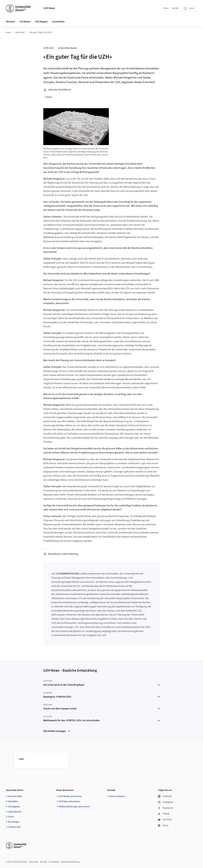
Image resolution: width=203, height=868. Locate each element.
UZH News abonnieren (69, 801)
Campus (49, 97)
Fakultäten (13, 801)
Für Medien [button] (25, 22)
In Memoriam (14, 827)
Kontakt (175, 8)
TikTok (164, 814)
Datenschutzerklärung (70, 862)
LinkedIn (165, 796)
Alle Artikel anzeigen (57, 731)
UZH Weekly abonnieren (70, 796)
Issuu (163, 825)
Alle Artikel (20, 32)
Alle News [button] (10, 22)
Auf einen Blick (15, 796)
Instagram (166, 802)
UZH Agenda (14, 807)
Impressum (34, 862)
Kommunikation (117, 796)
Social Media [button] (58, 22)
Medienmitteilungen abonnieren (74, 807)
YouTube (165, 819)
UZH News (49, 8)
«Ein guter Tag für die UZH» (41, 32)
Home (166, 8)
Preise (11, 817)
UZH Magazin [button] (41, 22)
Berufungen (14, 822)
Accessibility (54, 862)
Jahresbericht (15, 812)
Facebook (165, 808)
